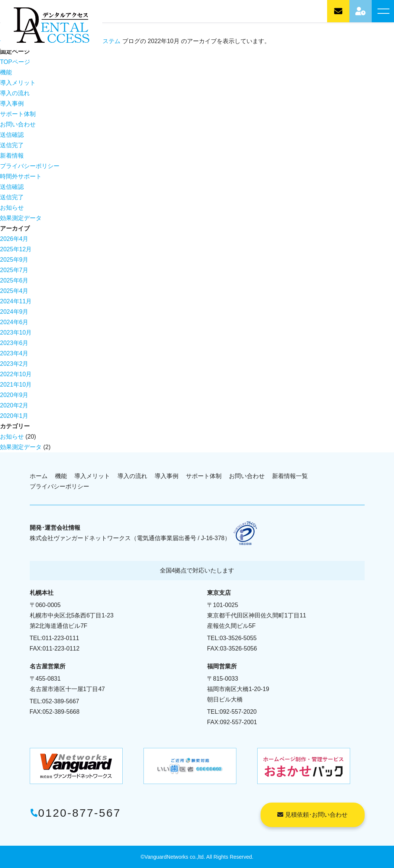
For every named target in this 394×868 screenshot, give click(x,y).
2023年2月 (14, 364)
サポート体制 (18, 114)
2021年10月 (16, 385)
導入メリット (18, 83)
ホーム (39, 476)
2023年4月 (14, 353)
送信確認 (12, 135)
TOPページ (15, 62)
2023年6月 (14, 343)
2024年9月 (14, 312)
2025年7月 (14, 270)
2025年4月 (14, 291)
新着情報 (12, 156)
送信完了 (12, 145)
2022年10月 (16, 374)
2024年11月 (16, 301)
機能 (6, 72)
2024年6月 (14, 322)
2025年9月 (14, 260)
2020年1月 (14, 416)
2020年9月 (14, 395)
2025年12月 (16, 249)
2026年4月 (14, 239)
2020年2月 (14, 405)
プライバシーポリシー (30, 166)
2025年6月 (14, 280)
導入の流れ (15, 93)
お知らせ (12, 208)
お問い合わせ (18, 124)
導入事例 (12, 104)
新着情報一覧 (290, 476)
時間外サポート (21, 176)
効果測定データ (21, 218)
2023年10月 (16, 333)
